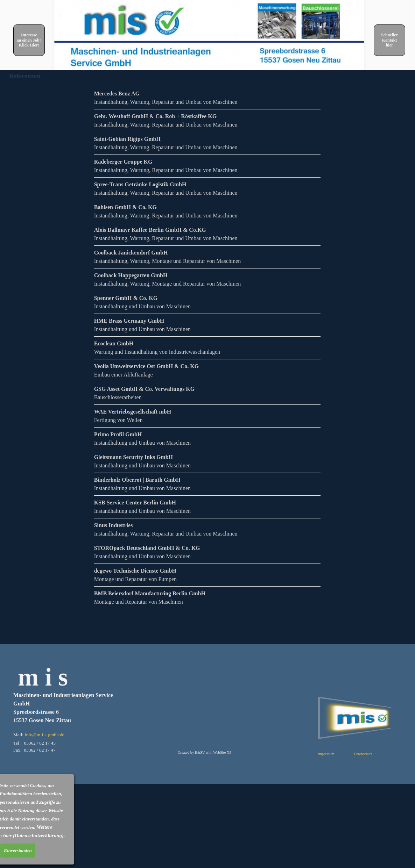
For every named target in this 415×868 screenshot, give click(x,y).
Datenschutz (363, 754)
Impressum (326, 754)
